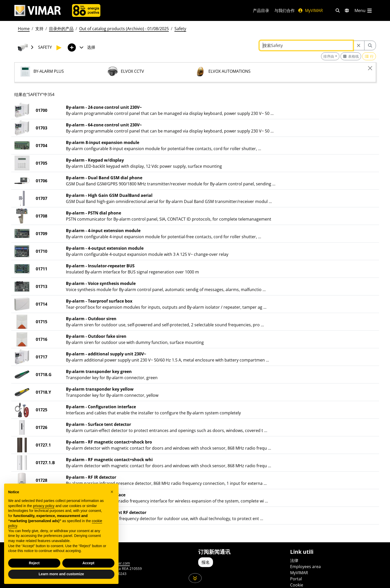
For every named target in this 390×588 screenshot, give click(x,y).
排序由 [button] (329, 56)
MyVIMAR (310, 10)
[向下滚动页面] (195, 578)
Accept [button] (88, 563)
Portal (296, 579)
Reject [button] (34, 563)
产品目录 (261, 10)
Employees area (305, 567)
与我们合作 (285, 10)
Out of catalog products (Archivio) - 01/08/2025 (124, 29)
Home (24, 29)
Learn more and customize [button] (61, 574)
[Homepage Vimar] (38, 11)
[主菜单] (364, 10)
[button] (112, 492)
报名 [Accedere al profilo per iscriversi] (206, 562)
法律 (294, 560)
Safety (180, 29)
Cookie (297, 585)
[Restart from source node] (359, 45)
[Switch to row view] (369, 56)
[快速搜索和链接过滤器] (338, 10)
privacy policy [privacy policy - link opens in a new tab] (44, 506)
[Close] (370, 68)
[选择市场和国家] (347, 10)
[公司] (86, 10)
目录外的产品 (61, 29)
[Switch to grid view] (351, 56)
